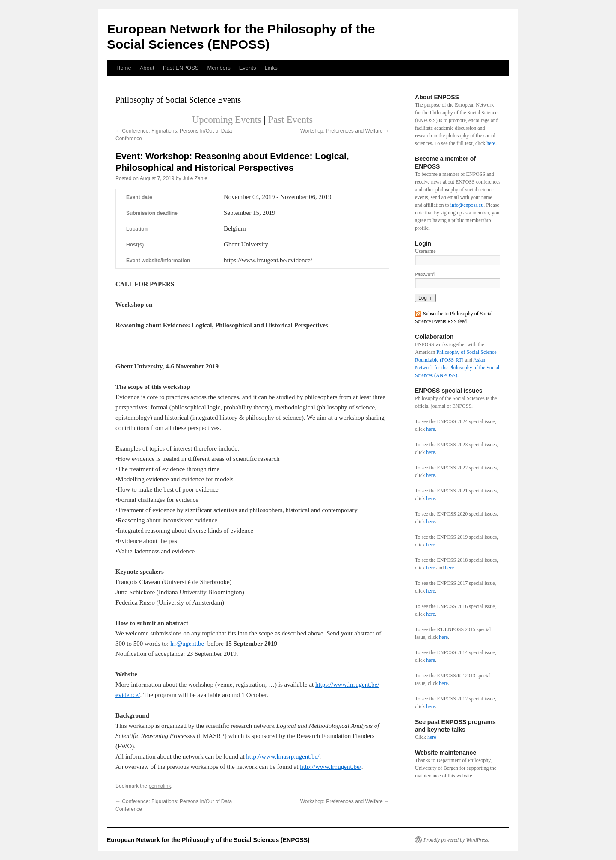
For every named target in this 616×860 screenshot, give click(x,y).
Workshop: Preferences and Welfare (345, 131)
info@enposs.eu (467, 205)
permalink (160, 786)
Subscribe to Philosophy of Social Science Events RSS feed (454, 317)
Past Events (290, 120)
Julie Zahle (195, 178)
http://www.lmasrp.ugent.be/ (283, 756)
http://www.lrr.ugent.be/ (331, 767)
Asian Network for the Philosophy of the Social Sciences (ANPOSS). (457, 368)
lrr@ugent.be (187, 644)
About (147, 68)
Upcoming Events (227, 120)
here (491, 143)
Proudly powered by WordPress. (456, 840)
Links (271, 68)
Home (124, 68)
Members (219, 68)
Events (248, 68)
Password (425, 274)
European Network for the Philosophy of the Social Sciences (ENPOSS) (208, 840)
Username (425, 251)
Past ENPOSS (181, 68)
